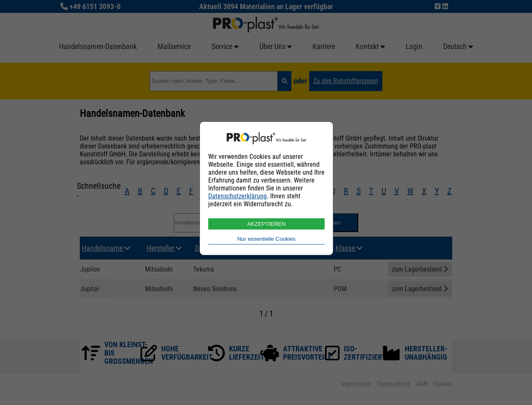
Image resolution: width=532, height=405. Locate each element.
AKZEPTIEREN (267, 224)
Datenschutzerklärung (238, 196)
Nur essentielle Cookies (266, 239)
